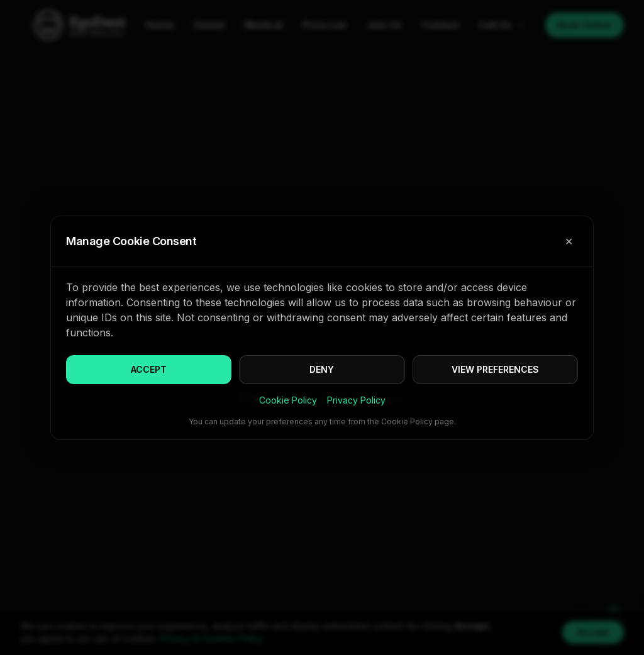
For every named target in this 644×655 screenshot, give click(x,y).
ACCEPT (149, 369)
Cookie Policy (288, 400)
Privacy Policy (356, 400)
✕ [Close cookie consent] (569, 241)
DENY (322, 369)
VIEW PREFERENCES (495, 369)
